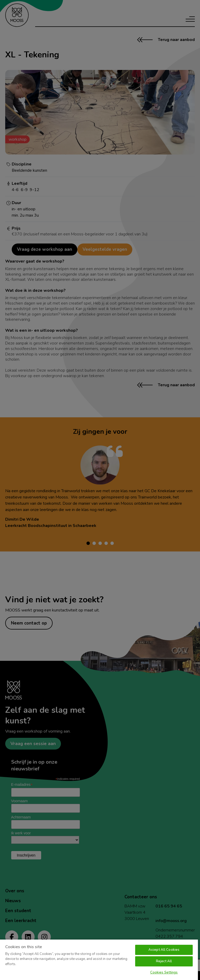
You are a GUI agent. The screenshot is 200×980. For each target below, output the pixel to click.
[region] (99, 960)
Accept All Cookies (164, 950)
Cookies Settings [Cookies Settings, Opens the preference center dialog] (164, 972)
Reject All (164, 961)
